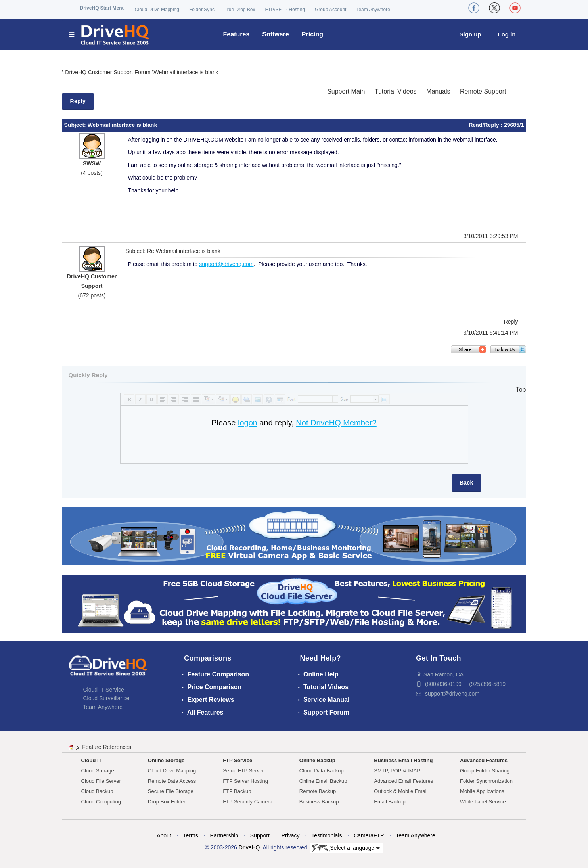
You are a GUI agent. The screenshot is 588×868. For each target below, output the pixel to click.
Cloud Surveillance (106, 698)
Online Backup (317, 760)
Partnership (224, 835)
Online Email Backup (323, 781)
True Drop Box (240, 10)
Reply (78, 101)
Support (260, 835)
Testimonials (327, 835)
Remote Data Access (172, 781)
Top (521, 390)
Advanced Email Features (403, 781)
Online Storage (166, 760)
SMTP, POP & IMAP (397, 771)
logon (248, 423)
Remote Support (483, 91)
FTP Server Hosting (245, 781)
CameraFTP (369, 835)
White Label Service (483, 802)
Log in (507, 34)
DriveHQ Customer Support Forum (108, 72)
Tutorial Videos (396, 91)
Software (276, 34)
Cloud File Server (101, 781)
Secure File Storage (171, 791)
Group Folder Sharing (485, 771)
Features (237, 34)
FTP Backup (237, 791)
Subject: (76, 125)
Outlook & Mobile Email (401, 791)
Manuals (438, 91)
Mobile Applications (482, 791)
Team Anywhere (373, 10)
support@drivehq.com (226, 264)
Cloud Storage (98, 771)
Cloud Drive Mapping (157, 10)
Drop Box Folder (167, 802)
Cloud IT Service (104, 690)
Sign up (470, 34)
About (164, 835)
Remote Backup (318, 791)
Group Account (330, 10)
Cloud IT (92, 760)
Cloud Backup (97, 791)
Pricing (312, 34)
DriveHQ (249, 847)
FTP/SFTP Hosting (285, 10)
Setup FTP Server (243, 771)
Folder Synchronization (486, 781)
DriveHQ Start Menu (102, 8)
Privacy (291, 835)
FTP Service (237, 760)
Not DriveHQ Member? (336, 423)
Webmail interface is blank (186, 72)
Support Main (346, 91)
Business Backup (319, 802)
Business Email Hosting (403, 760)
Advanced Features (484, 760)
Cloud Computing (101, 802)
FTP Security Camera (248, 802)
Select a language (346, 848)
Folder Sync (202, 10)
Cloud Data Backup (322, 771)
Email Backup (390, 802)
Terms (191, 835)
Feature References (107, 747)
